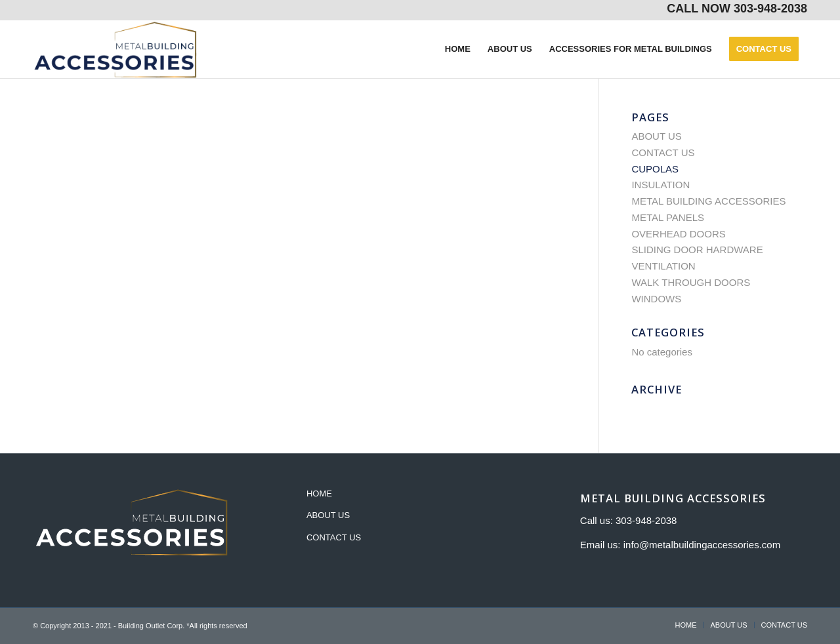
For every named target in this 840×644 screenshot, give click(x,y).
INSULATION (661, 185)
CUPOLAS (655, 169)
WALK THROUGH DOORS (691, 282)
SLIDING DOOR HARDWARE (697, 250)
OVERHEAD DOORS (678, 234)
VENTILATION (663, 266)
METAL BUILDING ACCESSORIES (708, 201)
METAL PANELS (668, 217)
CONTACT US (663, 152)
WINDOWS (656, 299)
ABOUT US (656, 136)
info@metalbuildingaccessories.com (702, 545)
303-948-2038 (770, 9)
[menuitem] (458, 49)
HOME (319, 493)
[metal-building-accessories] (115, 49)
